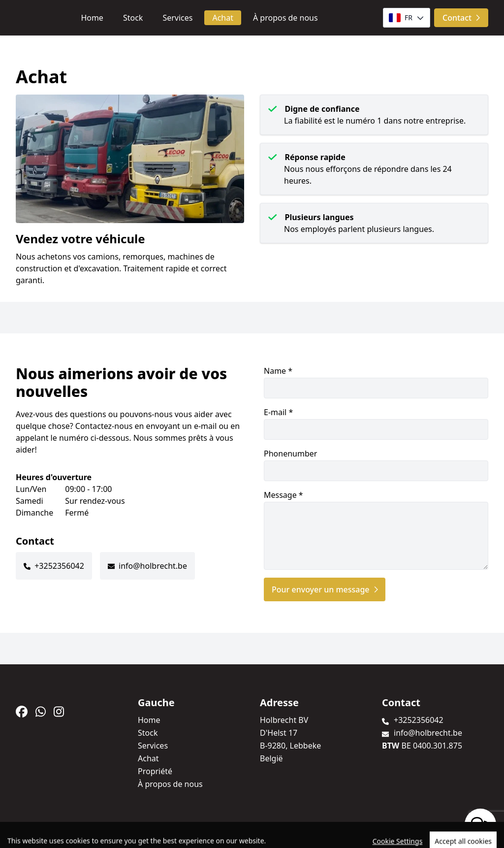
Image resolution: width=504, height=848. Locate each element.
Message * (376, 530)
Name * (376, 382)
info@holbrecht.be (153, 566)
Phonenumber (376, 465)
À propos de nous (285, 18)
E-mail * (376, 423)
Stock (133, 18)
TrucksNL (75, 835)
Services (177, 18)
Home (92, 18)
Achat (223, 18)
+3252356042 (59, 566)
